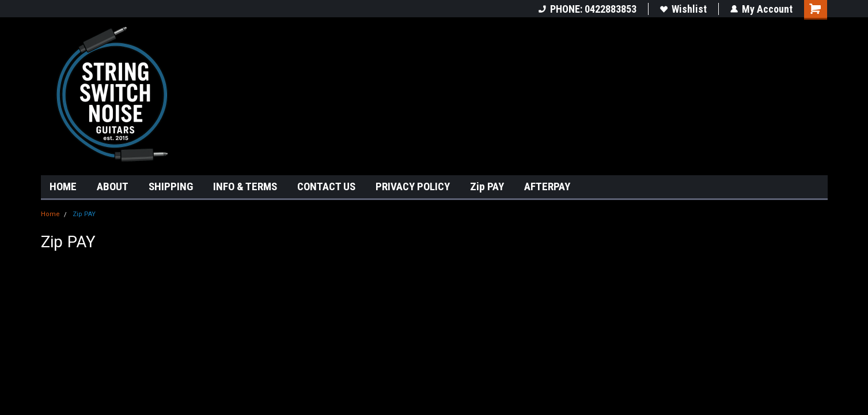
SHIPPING (171, 186)
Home (50, 214)
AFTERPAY (547, 186)
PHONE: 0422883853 (587, 9)
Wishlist (683, 9)
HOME (63, 186)
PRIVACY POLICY (413, 186)
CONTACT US (326, 186)
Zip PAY (487, 186)
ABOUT (113, 186)
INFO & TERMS (245, 186)
